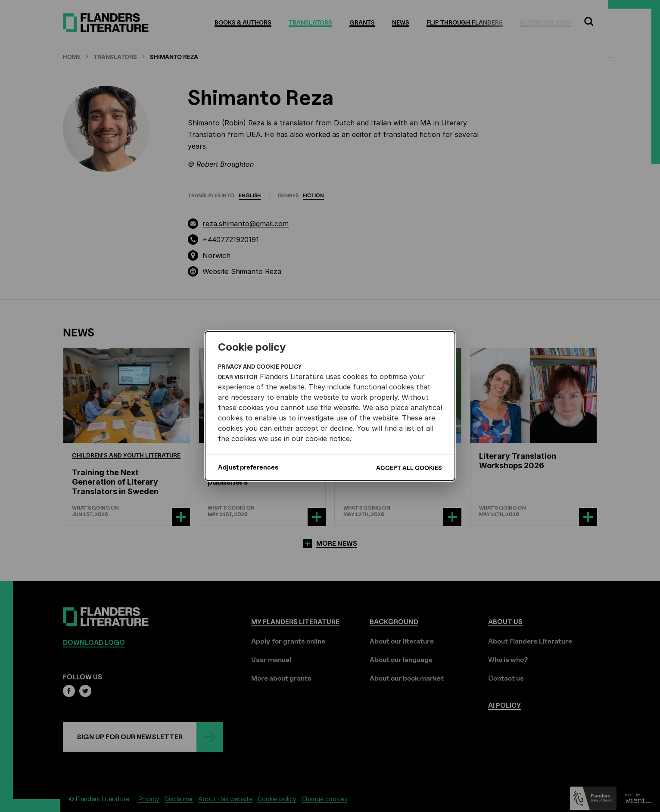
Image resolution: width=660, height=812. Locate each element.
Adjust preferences (248, 467)
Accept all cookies (409, 468)
